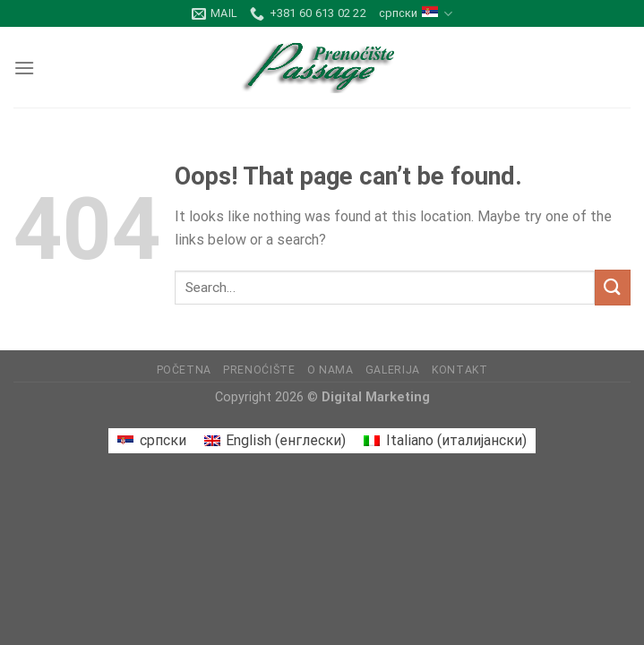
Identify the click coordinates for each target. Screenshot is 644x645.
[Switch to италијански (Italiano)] (445, 441)
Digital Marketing (376, 397)
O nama (331, 370)
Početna (184, 370)
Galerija (393, 370)
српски (416, 14)
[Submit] (613, 287)
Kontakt (459, 370)
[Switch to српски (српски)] (151, 441)
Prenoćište (259, 370)
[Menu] (24, 68)
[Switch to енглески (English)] (275, 441)
